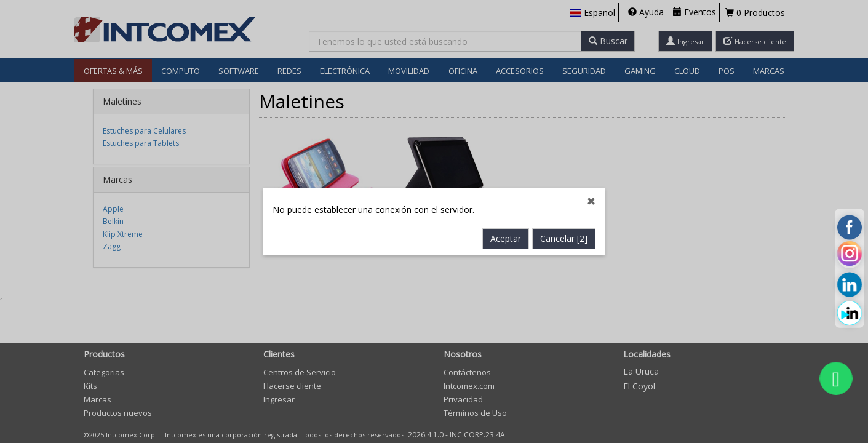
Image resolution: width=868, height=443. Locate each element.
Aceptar (506, 238)
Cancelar (564, 238)
